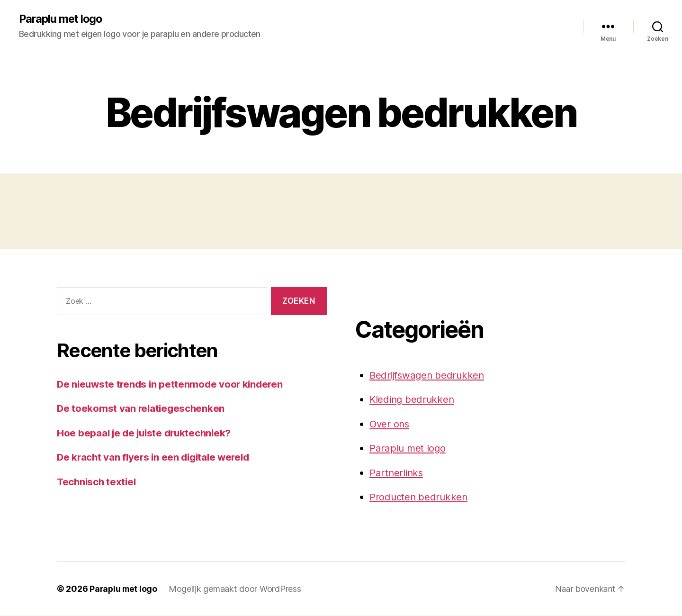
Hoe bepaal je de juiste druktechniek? (147, 433)
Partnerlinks (397, 473)
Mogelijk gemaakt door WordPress (237, 589)
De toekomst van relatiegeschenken (142, 409)
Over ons (390, 424)
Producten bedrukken (420, 497)
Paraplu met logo (62, 19)
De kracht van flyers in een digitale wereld (156, 457)
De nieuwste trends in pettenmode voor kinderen (173, 384)
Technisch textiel (98, 482)
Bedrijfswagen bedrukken (429, 376)
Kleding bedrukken (413, 400)
